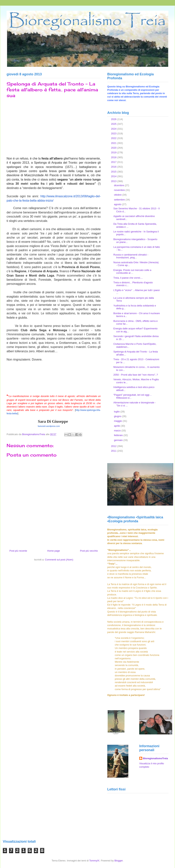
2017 (114, 162)
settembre (120, 200)
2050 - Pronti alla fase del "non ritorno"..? (136, 375)
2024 (114, 129)
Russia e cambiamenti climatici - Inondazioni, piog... (131, 256)
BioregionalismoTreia (155, 758)
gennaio (119, 440)
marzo (118, 431)
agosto (118, 204)
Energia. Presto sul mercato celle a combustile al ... (132, 272)
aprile (117, 426)
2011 (114, 451)
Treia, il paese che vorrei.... (128, 278)
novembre (120, 190)
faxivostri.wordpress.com (49, 426)
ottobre (118, 195)
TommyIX (94, 861)
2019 (114, 152)
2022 (114, 138)
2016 (114, 167)
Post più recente (18, 551)
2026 (114, 119)
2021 (114, 143)
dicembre (119, 185)
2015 (114, 172)
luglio (117, 412)
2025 (114, 124)
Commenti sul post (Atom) (59, 560)
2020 (114, 148)
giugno (118, 416)
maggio (118, 421)
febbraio (119, 435)
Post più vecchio (89, 551)
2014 (114, 176)
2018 (114, 157)
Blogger (119, 861)
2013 (114, 181)
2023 (114, 133)
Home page (54, 551)
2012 (114, 446)
